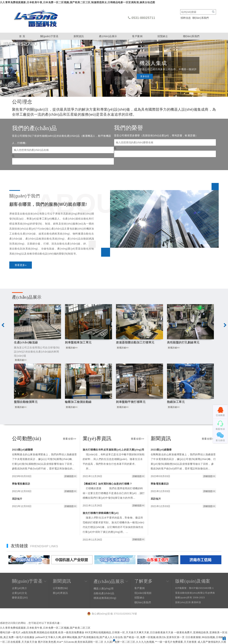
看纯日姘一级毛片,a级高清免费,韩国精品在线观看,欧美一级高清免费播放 (42, 632)
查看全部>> (70, 439)
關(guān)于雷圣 (49, 36)
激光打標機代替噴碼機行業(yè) (101, 513)
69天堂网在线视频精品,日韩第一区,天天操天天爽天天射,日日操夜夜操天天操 (129, 632)
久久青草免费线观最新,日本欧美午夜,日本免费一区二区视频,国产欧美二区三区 (45, 628)
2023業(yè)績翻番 (23, 450)
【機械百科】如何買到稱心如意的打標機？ (107, 484)
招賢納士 (163, 36)
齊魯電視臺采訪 (21, 484)
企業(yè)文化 (20, 593)
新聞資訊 (79, 36)
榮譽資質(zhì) (20, 598)
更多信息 (145, 80)
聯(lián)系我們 (201, 18)
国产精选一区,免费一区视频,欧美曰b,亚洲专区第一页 (154, 637)
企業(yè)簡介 (20, 588)
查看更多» (21, 265)
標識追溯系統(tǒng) (105, 598)
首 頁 (22, 36)
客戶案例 (137, 36)
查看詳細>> (21, 360)
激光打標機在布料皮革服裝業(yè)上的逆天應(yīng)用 (113, 450)
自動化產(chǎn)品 (104, 593)
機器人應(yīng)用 (104, 588)
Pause (224, 639)
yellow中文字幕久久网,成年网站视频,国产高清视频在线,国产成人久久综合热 (79, 637)
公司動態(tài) (60, 588)
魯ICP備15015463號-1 (201, 588)
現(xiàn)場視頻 (143, 593)
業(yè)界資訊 (60, 593)
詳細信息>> (70, 476)
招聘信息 (186, 18)
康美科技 (196, 602)
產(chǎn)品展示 (108, 36)
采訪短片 (17, 499)
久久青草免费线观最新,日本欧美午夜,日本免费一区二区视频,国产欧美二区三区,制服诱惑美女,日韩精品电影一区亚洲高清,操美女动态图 (78, 2)
